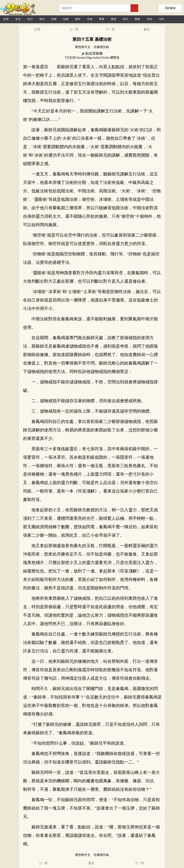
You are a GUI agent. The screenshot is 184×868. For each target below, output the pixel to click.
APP (161, 19)
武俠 (54, 19)
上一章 (74, 29)
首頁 (6, 19)
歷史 (114, 19)
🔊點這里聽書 (92, 53)
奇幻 (42, 19)
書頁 (147, 29)
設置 (37, 29)
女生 (18, 19)
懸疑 (137, 19)
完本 (149, 19)
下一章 (110, 29)
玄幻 (30, 19)
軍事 (102, 19)
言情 (90, 19)
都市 (78, 19)
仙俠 (66, 19)
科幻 (126, 19)
